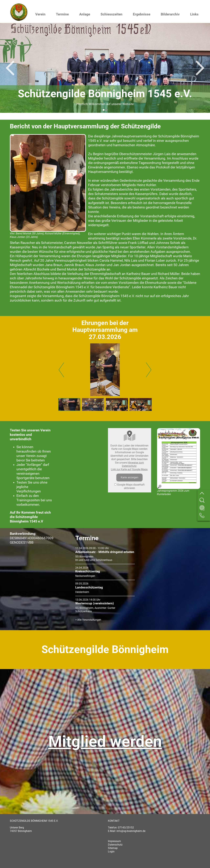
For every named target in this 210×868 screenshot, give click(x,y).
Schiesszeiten (111, 14)
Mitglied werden (105, 741)
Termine (62, 14)
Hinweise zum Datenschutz (133, 464)
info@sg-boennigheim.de (131, 831)
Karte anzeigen (130, 477)
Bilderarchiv (170, 14)
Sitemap (113, 848)
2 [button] (106, 110)
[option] (105, 68)
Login (111, 852)
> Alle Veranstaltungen (88, 620)
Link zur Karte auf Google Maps (129, 469)
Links (194, 14)
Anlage (85, 14)
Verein (40, 14)
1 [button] (104, 110)
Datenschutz (115, 845)
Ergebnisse (142, 14)
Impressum (114, 841)
